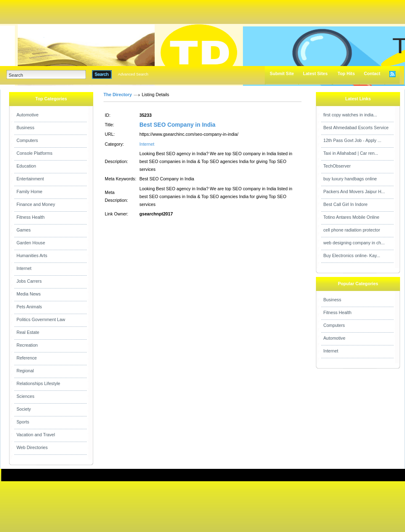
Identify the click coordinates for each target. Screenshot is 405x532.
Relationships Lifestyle (38, 383)
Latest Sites (316, 73)
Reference (27, 358)
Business (25, 128)
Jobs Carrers (29, 281)
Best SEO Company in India (177, 125)
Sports (23, 422)
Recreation (27, 345)
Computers (27, 140)
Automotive (27, 115)
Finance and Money (36, 204)
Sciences (25, 396)
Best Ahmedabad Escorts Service (356, 128)
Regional (25, 371)
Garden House (31, 243)
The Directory (118, 95)
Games (24, 230)
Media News (29, 294)
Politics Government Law (41, 319)
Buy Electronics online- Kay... (352, 255)
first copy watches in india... (350, 115)
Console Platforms (34, 153)
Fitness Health (31, 217)
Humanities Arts (32, 255)
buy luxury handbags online (350, 179)
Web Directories (32, 447)
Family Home (29, 192)
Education (26, 166)
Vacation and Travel (36, 435)
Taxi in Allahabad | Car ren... (351, 153)
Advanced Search (133, 74)
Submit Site (282, 73)
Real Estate (28, 332)
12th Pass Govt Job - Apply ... (352, 140)
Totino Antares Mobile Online (351, 217)
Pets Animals (29, 307)
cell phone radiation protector (352, 230)
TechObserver (337, 166)
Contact (372, 73)
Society (24, 409)
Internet (24, 268)
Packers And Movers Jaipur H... (354, 192)
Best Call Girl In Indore (345, 204)
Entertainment (30, 179)
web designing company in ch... (354, 243)
